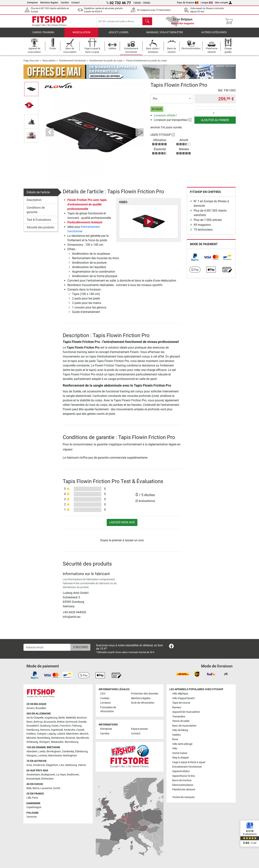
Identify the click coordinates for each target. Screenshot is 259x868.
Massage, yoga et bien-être (165, 34)
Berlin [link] (62, 718)
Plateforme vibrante (184, 790)
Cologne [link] (42, 734)
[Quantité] (215, 115)
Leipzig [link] (52, 734)
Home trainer (180, 753)
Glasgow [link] (31, 756)
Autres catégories (214, 34)
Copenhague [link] (34, 807)
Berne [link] (36, 788)
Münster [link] (31, 738)
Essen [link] (55, 726)
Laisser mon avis (122, 524)
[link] (195, 259)
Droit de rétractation (143, 703)
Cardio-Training (43, 34)
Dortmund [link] (71, 722)
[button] (50, 134)
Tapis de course (181, 703)
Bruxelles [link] (41, 708)
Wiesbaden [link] (57, 742)
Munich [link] (84, 734)
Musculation (81, 34)
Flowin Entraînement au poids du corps (147, 63)
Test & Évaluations (39, 222)
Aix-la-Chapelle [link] (35, 718)
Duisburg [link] (45, 726)
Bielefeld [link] (71, 718)
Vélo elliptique (180, 694)
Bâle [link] (29, 788)
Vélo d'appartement (183, 698)
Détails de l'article (38, 194)
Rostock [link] (70, 738)
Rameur (177, 707)
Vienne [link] (82, 765)
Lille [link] (29, 798)
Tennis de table (181, 721)
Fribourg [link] (77, 726)
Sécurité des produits (40, 229)
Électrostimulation (183, 785)
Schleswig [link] (32, 742)
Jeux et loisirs (118, 34)
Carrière (65, 3)
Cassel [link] (80, 730)
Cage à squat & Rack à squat (189, 762)
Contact (75, 3)
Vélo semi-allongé (182, 744)
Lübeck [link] (61, 734)
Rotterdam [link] (47, 779)
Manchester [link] (55, 756)
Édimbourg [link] (81, 751)
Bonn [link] (30, 722)
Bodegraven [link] (48, 775)
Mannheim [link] (72, 734)
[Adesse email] (47, 647)
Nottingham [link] (70, 756)
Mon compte (223, 3)
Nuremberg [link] (44, 738)
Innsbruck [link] (39, 765)
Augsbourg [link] (51, 718)
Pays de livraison (188, 3)
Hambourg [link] (33, 730)
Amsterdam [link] (33, 775)
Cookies (105, 698)
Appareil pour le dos (184, 776)
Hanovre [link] (45, 730)
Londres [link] (42, 756)
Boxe (175, 739)
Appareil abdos (181, 771)
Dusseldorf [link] (33, 726)
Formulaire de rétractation (108, 709)
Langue (207, 3)
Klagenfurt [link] (52, 765)
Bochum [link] (82, 718)
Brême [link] (61, 722)
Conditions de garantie (36, 212)
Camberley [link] (68, 751)
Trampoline (179, 717)
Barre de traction (182, 780)
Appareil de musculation (186, 712)
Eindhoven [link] (73, 775)
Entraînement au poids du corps (106, 63)
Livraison (105, 703)
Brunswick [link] (50, 722)
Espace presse (139, 729)
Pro (155, 101)
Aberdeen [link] (32, 751)
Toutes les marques (183, 797)
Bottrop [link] (38, 722)
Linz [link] (62, 765)
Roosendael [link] (33, 779)
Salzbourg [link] (71, 765)
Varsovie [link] (31, 817)
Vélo (175, 748)
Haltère (176, 735)
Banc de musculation (184, 726)
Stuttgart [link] (44, 742)
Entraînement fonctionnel (72, 63)
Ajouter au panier (215, 122)
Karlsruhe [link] (70, 730)
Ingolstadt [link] (57, 730)
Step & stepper (181, 758)
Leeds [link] (42, 751)
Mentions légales (49, 3)
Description (34, 202)
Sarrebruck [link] (82, 738)
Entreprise (32, 3)
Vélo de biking (180, 730)
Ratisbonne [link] (58, 738)
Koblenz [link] (31, 734)
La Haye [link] (61, 775)
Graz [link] (29, 765)
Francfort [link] (65, 726)
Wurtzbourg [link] (71, 742)
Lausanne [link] (46, 788)
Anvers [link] (30, 708)
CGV (103, 694)
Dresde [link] (82, 722)
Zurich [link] (57, 788)
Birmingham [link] (54, 751)
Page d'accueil (31, 63)
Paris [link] (35, 798)
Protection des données (145, 694)
